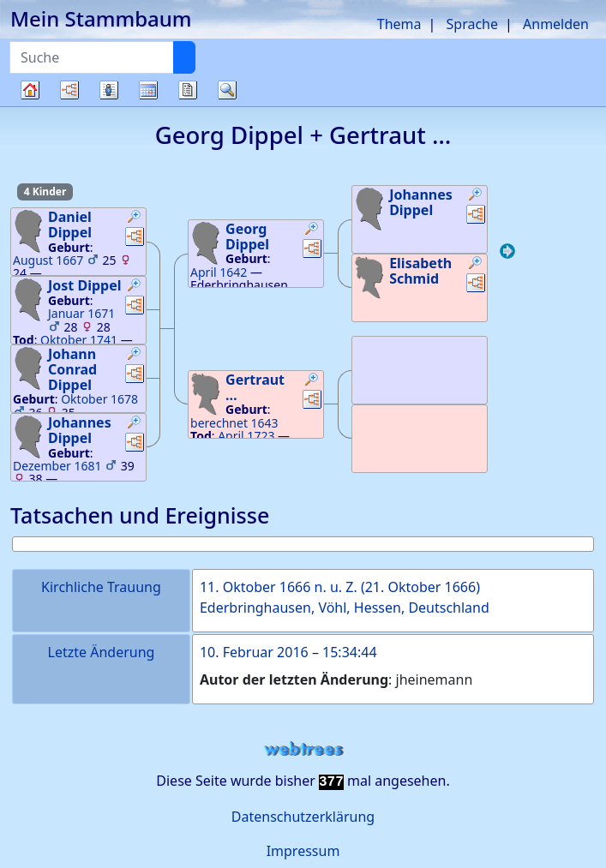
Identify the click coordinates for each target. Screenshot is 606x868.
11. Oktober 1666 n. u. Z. (279, 587)
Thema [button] (399, 24)
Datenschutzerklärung (303, 817)
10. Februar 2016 (254, 652)
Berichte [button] (188, 90)
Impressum (303, 851)
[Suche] (184, 57)
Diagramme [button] (69, 90)
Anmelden (556, 24)
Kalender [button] (148, 90)
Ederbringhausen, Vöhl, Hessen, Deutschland (345, 608)
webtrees (303, 749)
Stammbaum (30, 106)
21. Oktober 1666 (421, 587)
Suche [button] (227, 90)
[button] (135, 218)
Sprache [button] (472, 24)
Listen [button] (109, 90)
